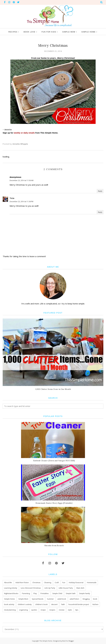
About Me (8, 582)
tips (77, 610)
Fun (64, 582)
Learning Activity (11, 588)
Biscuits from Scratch (54, 545)
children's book (41, 604)
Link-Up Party (50, 588)
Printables (45, 593)
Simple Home (9, 599)
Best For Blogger (68, 641)
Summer (50, 599)
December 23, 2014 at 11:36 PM (21, 202)
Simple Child (57, 593)
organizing (23, 610)
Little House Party (66, 588)
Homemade (92, 582)
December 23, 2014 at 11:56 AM (22, 180)
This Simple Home (46, 641)
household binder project (79, 604)
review (62, 610)
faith (63, 604)
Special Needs (38, 599)
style (70, 610)
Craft (57, 582)
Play (35, 593)
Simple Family (85, 593)
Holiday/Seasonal (76, 582)
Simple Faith (71, 593)
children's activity (25, 604)
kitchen (95, 604)
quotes (34, 610)
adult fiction (74, 599)
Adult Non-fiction (22, 582)
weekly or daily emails (24, 133)
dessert (54, 604)
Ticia (12, 198)
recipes (52, 610)
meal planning (10, 610)
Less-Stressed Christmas (31, 588)
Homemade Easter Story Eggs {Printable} (54, 503)
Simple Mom (23, 599)
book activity (9, 604)
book (95, 599)
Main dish (80, 588)
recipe (43, 610)
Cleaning (48, 582)
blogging (86, 599)
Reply (100, 191)
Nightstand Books (11, 593)
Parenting (26, 593)
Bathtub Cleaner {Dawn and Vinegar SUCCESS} (54, 461)
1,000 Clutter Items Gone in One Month (53, 389)
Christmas (36, 582)
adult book (62, 599)
